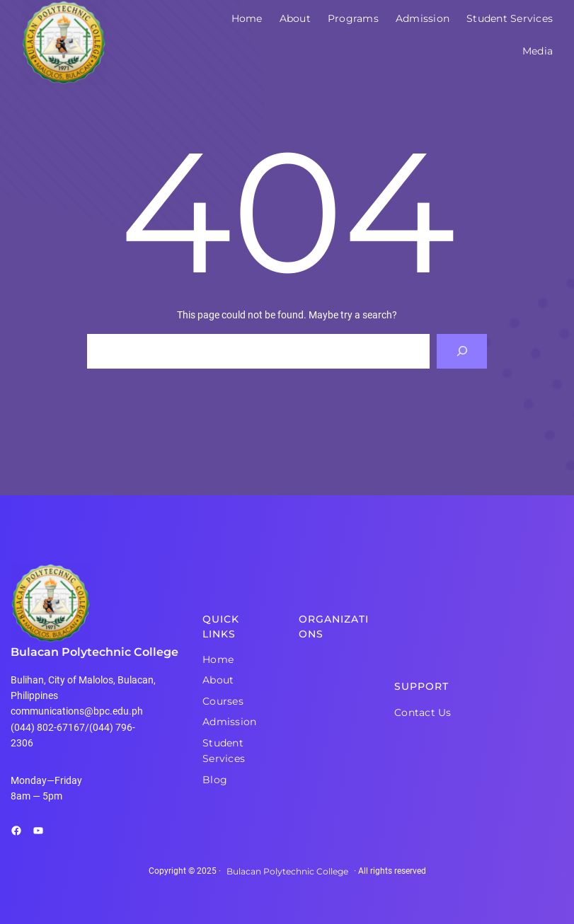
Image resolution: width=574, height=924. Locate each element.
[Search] (462, 351)
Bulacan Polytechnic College (94, 652)
